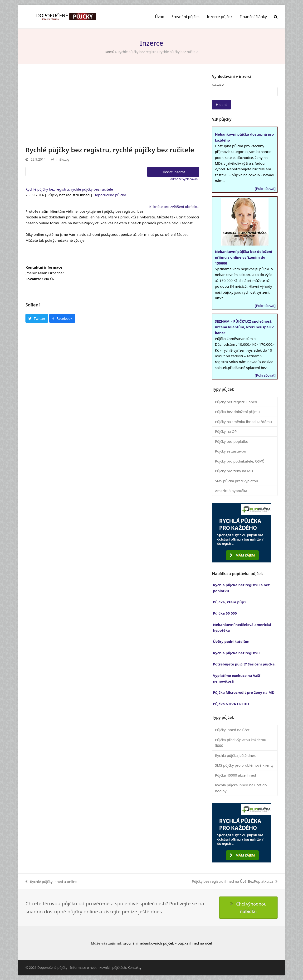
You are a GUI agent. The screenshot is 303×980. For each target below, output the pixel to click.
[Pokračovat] (265, 188)
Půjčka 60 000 (225, 613)
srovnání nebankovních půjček (149, 943)
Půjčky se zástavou (231, 451)
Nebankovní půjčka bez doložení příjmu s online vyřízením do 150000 (243, 257)
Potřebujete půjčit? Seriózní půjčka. (244, 664)
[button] (276, 17)
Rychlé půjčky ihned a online (51, 882)
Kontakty (135, 968)
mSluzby (63, 159)
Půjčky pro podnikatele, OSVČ (240, 461)
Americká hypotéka (231, 491)
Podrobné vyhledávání (184, 179)
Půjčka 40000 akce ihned (236, 775)
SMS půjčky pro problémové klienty (244, 765)
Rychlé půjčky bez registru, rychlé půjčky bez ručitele (69, 189)
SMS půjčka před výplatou (237, 481)
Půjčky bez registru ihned (236, 402)
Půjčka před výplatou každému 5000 (241, 743)
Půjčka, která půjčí (229, 602)
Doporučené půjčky (110, 195)
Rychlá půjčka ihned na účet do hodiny (241, 788)
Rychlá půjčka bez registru (236, 653)
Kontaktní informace (44, 267)
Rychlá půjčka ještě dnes (235, 755)
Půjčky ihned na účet (232, 730)
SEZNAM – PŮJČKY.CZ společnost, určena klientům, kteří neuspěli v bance (244, 327)
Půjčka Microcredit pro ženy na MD (244, 692)
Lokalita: (33, 279)
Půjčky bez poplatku (232, 441)
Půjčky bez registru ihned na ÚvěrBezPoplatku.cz (235, 882)
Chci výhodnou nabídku (248, 907)
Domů (109, 52)
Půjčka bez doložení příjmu (237, 412)
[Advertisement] (112, 109)
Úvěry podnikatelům (231, 641)
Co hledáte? (218, 85)
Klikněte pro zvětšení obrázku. (174, 207)
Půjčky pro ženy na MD (234, 471)
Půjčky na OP (226, 431)
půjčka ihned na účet (195, 943)
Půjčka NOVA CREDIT (231, 704)
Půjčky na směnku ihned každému (243, 422)
